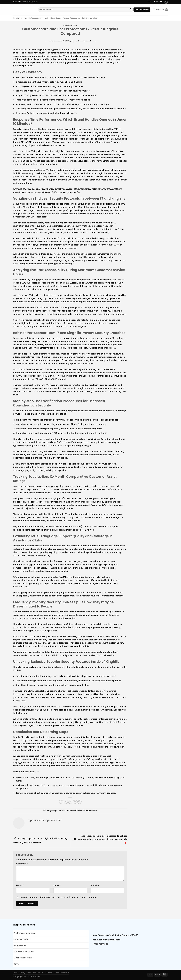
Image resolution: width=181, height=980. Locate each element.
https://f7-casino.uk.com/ (104, 759)
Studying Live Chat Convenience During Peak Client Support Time (49, 86)
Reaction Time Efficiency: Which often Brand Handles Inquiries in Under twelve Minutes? (60, 78)
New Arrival (18, 18)
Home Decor (20, 945)
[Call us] (166, 2)
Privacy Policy (19, 973)
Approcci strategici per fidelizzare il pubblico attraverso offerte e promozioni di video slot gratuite (100, 840)
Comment (22, 864)
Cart (150, 1)
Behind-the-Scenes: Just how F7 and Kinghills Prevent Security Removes (53, 91)
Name (20, 886)
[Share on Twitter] (66, 802)
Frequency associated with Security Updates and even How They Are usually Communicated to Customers (71, 109)
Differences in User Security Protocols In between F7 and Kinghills (49, 82)
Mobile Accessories (34, 18)
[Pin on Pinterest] (75, 802)
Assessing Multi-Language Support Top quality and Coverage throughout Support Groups (62, 104)
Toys (16, 964)
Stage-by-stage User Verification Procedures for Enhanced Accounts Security (56, 95)
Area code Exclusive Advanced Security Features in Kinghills (46, 113)
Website (95, 886)
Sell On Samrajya (89, 18)
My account (53, 973)
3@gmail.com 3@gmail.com (83, 41)
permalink (93, 811)
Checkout (158, 1)
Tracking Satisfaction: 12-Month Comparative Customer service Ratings (53, 100)
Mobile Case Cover (53, 18)
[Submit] (131, 10)
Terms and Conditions (37, 973)
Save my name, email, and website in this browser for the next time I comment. (59, 897)
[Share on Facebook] (61, 802)
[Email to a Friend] (70, 802)
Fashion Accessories (71, 18)
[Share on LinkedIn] (79, 802)
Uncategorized (70, 25)
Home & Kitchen (22, 939)
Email (57, 886)
